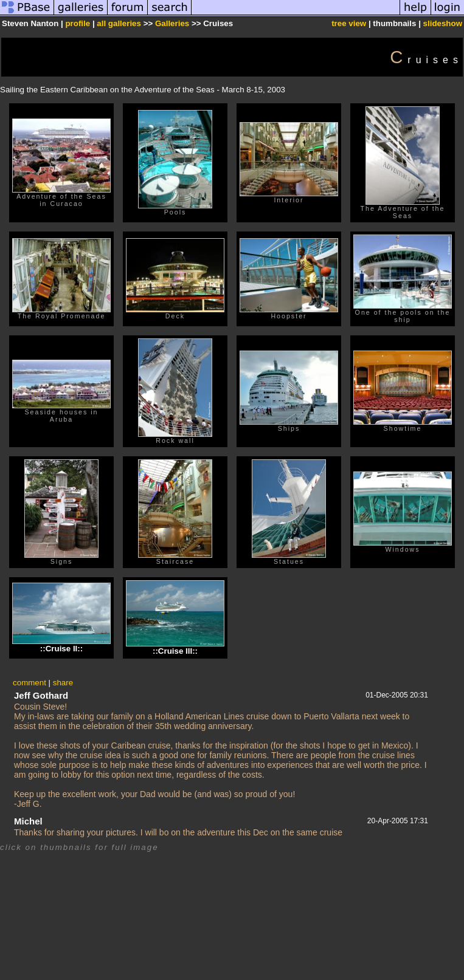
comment (29, 683)
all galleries (119, 23)
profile (78, 23)
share (63, 683)
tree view (349, 23)
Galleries (172, 23)
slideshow (443, 23)
